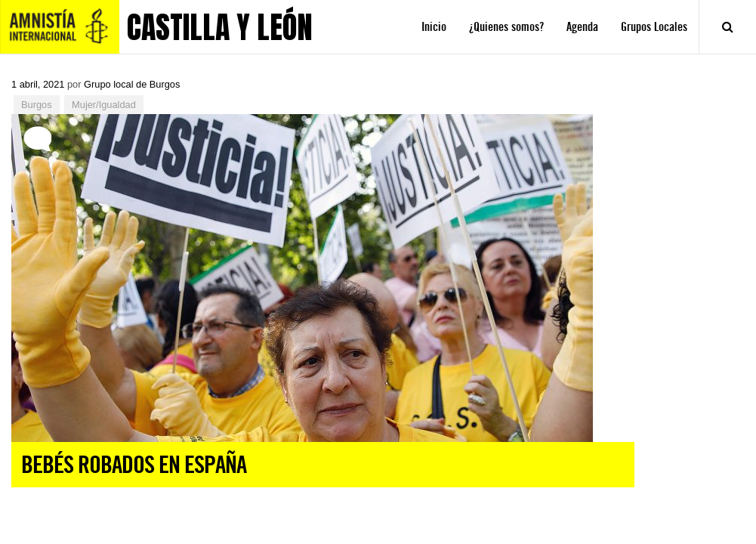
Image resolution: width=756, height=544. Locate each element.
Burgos (37, 105)
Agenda (582, 27)
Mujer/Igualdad (104, 105)
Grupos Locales (654, 27)
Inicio (434, 27)
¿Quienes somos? (506, 27)
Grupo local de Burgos (132, 84)
